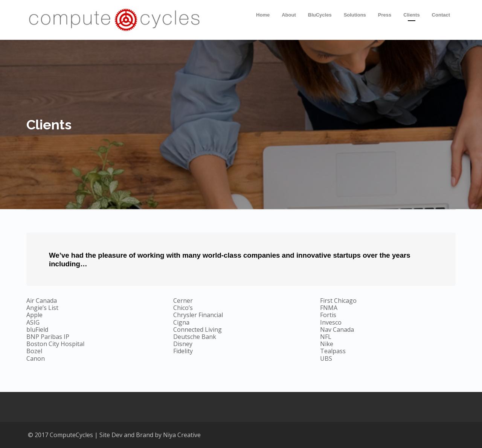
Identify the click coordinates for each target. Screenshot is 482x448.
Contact (441, 15)
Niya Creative (182, 435)
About (289, 15)
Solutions (355, 15)
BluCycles (320, 15)
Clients (411, 15)
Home (263, 15)
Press (385, 15)
